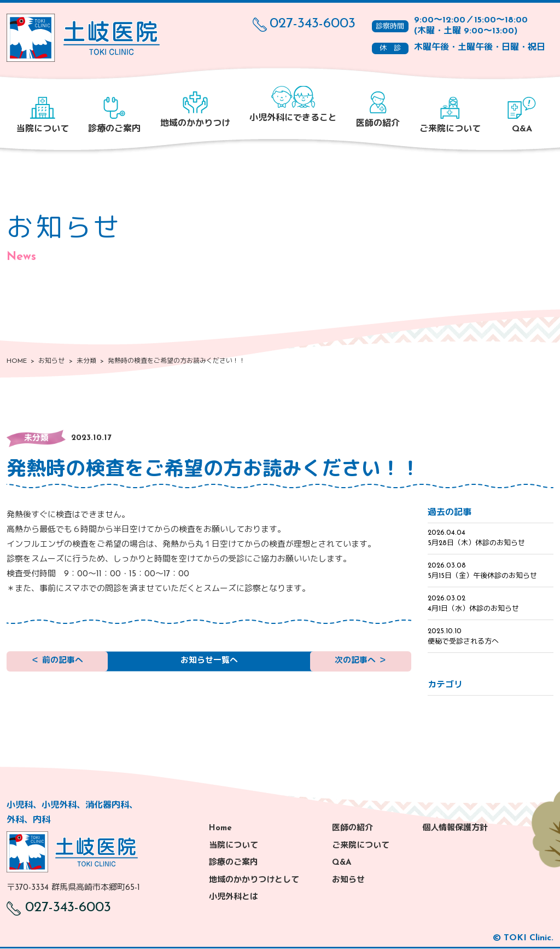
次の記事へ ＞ (361, 664)
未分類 (36, 439)
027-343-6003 (304, 24)
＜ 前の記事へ (57, 664)
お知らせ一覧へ (209, 664)
